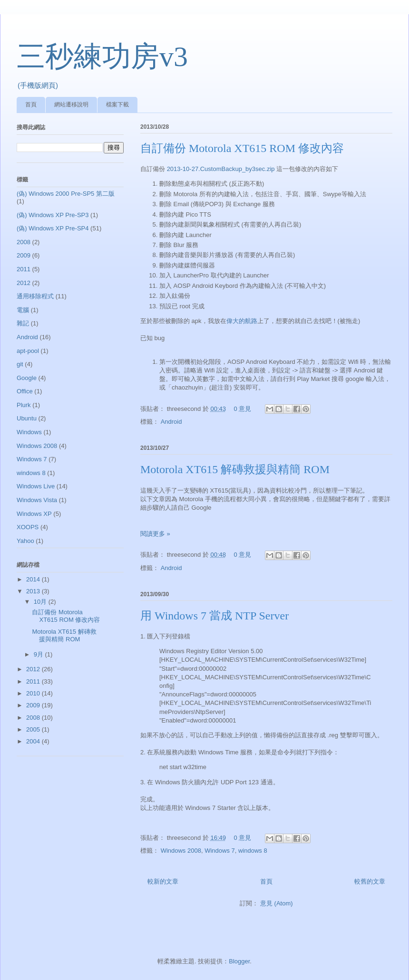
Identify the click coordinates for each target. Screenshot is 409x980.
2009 (24, 255)
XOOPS (28, 527)
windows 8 (253, 851)
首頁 (31, 105)
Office (25, 391)
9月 (39, 654)
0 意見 (243, 409)
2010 (34, 693)
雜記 (23, 323)
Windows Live (36, 486)
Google (27, 378)
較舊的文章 (370, 881)
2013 (34, 591)
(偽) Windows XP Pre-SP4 (53, 228)
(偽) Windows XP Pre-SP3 (53, 215)
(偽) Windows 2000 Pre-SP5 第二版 (66, 194)
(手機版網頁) (38, 85)
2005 (34, 729)
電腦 (23, 310)
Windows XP (34, 514)
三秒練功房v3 (102, 57)
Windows (29, 432)
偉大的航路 (242, 321)
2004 (34, 741)
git (20, 364)
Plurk (24, 405)
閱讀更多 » (155, 534)
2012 (24, 283)
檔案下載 (117, 105)
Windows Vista (37, 500)
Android (171, 422)
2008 (24, 242)
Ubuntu (27, 418)
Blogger (239, 961)
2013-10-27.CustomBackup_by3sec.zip (221, 169)
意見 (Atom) (277, 903)
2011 (24, 269)
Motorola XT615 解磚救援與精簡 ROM (235, 469)
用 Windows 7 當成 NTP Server (214, 616)
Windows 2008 (181, 851)
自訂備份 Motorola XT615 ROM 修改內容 (242, 148)
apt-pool (28, 351)
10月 (41, 602)
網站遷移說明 (71, 105)
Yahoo (25, 541)
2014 (34, 579)
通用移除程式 (35, 296)
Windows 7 (220, 851)
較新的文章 (163, 881)
